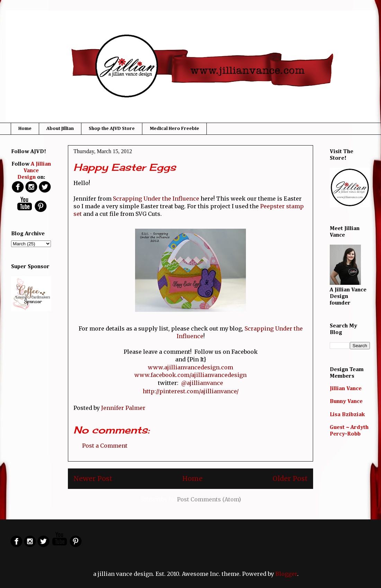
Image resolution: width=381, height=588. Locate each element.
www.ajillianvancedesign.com (190, 367)
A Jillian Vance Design (34, 171)
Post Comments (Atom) (209, 499)
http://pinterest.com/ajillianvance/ (191, 391)
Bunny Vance (346, 402)
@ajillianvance (202, 383)
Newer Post (93, 479)
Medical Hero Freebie (174, 129)
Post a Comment (105, 446)
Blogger (286, 574)
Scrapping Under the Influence (156, 199)
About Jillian (60, 129)
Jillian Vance (346, 389)
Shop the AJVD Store (112, 129)
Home (25, 129)
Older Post (290, 479)
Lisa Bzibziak (347, 415)
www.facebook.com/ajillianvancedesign (190, 375)
